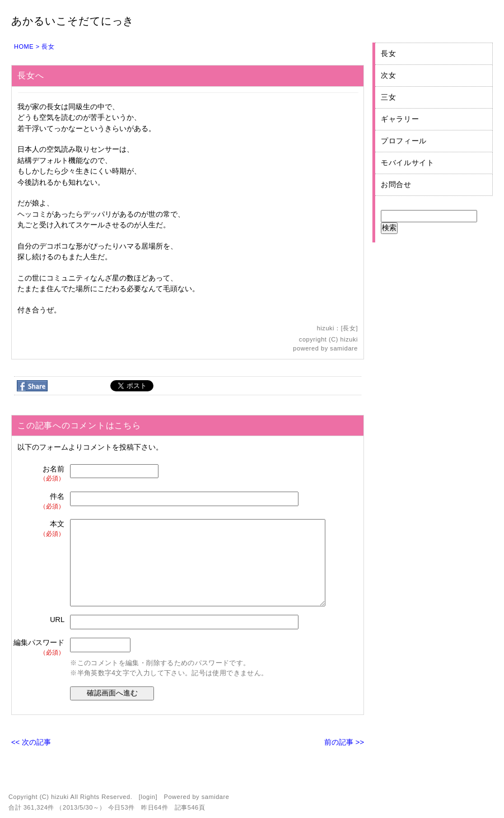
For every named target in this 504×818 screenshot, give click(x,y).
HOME (24, 46)
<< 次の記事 (31, 742)
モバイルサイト (408, 163)
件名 (39, 501)
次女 (388, 75)
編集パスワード (39, 648)
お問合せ (396, 184)
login (148, 797)
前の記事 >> (344, 742)
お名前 (39, 474)
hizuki (349, 339)
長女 (48, 46)
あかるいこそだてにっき (73, 21)
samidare (344, 348)
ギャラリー (400, 119)
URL (57, 620)
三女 (388, 97)
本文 (39, 529)
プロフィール (404, 141)
